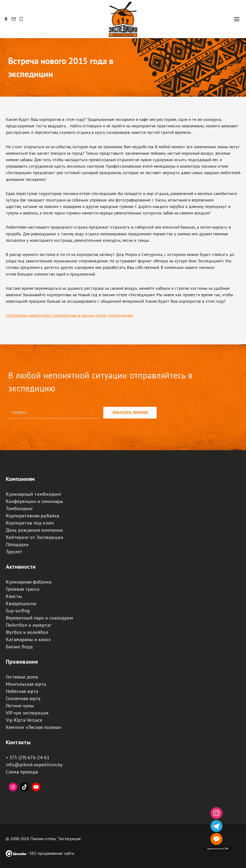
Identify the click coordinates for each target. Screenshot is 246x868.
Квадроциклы (21, 603)
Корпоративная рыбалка (32, 516)
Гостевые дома (22, 677)
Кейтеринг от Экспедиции (34, 537)
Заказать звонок (130, 413)
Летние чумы (20, 706)
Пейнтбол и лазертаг (29, 625)
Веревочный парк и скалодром (39, 618)
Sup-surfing (18, 611)
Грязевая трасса (23, 589)
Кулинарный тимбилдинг (34, 494)
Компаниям (20, 479)
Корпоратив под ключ (30, 523)
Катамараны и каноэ (28, 639)
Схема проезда (22, 772)
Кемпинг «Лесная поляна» (34, 727)
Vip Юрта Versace (24, 720)
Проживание (22, 662)
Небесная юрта (22, 691)
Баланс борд (19, 647)
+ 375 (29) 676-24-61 (28, 757)
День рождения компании (34, 530)
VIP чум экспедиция (27, 713)
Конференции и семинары (34, 501)
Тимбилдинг (19, 508)
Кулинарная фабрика (29, 582)
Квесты (14, 596)
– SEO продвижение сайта (50, 853)
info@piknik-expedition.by (34, 765)
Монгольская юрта (26, 684)
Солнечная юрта (23, 698)
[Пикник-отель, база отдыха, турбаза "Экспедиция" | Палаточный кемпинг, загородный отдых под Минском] (123, 22)
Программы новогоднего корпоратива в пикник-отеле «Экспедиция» (70, 321)
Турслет (14, 552)
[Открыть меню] (237, 22)
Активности (21, 567)
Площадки (17, 544)
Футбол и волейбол (27, 632)
